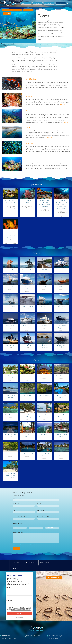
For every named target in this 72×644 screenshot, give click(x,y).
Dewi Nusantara (10, 306)
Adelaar (10, 269)
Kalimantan (30, 111)
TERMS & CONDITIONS (40, 641)
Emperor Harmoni (27, 306)
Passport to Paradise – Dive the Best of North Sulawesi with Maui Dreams (61, 205)
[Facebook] (35, 637)
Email (9, 582)
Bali (10, 205)
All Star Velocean (45, 269)
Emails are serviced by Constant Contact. (18, 605)
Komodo (29, 128)
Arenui (10, 287)
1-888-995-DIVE (33, 630)
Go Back (6, 10)
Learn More (33, 89)
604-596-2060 (32, 631)
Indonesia (27, 205)
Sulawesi (29, 159)
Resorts (7, 13)
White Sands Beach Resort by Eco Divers (10, 475)
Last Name (10, 595)
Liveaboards (28, 10)
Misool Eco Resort (10, 415)
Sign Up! (19, 608)
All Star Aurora (27, 269)
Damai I (44, 287)
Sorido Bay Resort (10, 454)
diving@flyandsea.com (57, 630)
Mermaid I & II (10, 326)
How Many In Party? (18, 523)
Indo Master (62, 306)
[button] (68, 3)
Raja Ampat (30, 143)
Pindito (44, 326)
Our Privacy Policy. (28, 605)
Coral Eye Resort (45, 376)
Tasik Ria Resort (27, 454)
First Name (10, 589)
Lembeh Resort (45, 395)
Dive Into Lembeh (62, 376)
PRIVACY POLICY (31, 641)
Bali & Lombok (31, 79)
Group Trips (17, 10)
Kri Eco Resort (27, 395)
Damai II (62, 287)
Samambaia (10, 345)
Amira (61, 269)
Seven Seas (27, 345)
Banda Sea (29, 96)
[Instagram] (37, 637)
